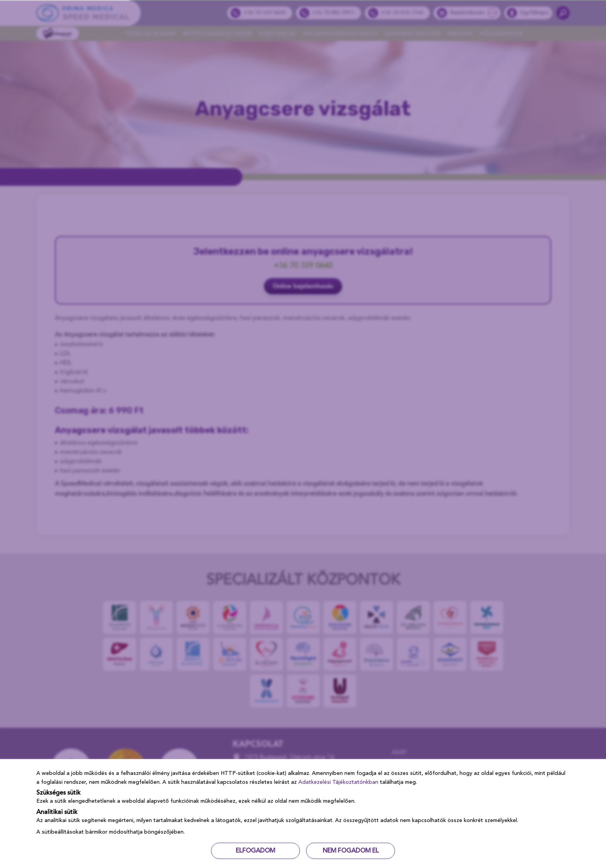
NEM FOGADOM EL (351, 851)
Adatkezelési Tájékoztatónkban (338, 782)
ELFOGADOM (255, 851)
